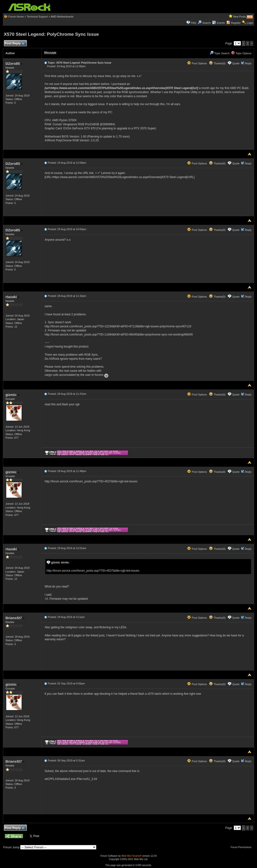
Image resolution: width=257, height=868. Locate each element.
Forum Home (16, 17)
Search (206, 23)
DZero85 (14, 63)
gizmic (12, 395)
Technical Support (37, 17)
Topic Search (220, 53)
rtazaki (13, 297)
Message (50, 53)
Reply (248, 63)
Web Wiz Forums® (131, 856)
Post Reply (15, 44)
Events (218, 23)
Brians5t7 (15, 618)
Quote (236, 63)
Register (236, 23)
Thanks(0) (217, 63)
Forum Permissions (242, 847)
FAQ (194, 23)
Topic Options (241, 53)
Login (250, 23)
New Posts (240, 17)
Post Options (197, 63)
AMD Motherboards (62, 17)
